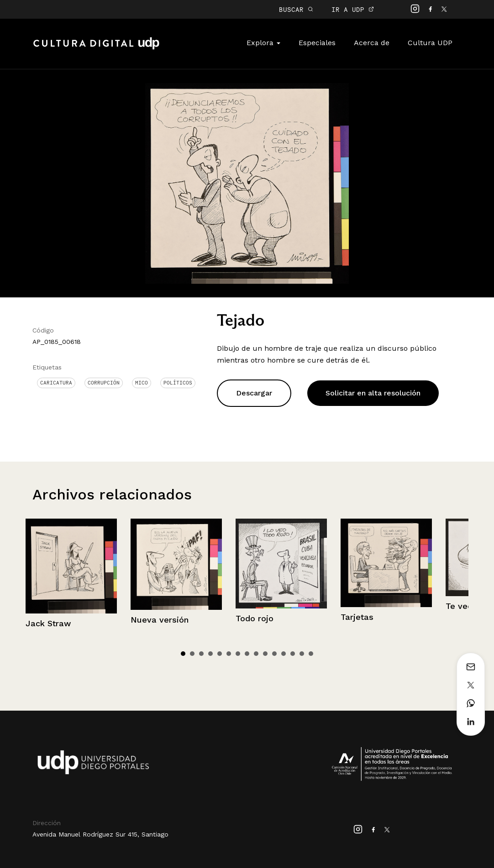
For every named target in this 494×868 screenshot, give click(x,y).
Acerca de (372, 43)
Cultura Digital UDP (96, 48)
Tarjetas (357, 617)
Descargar (254, 393)
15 (311, 654)
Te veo (459, 606)
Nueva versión (160, 620)
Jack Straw (48, 623)
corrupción (104, 383)
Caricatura (56, 383)
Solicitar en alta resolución (373, 393)
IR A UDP (353, 9)
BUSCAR (296, 9)
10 (265, 654)
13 (293, 654)
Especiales (317, 43)
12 (284, 654)
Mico (142, 383)
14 (302, 654)
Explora (263, 43)
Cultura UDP (430, 43)
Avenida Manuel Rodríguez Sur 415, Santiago (100, 834)
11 (274, 654)
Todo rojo (255, 618)
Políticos (178, 383)
